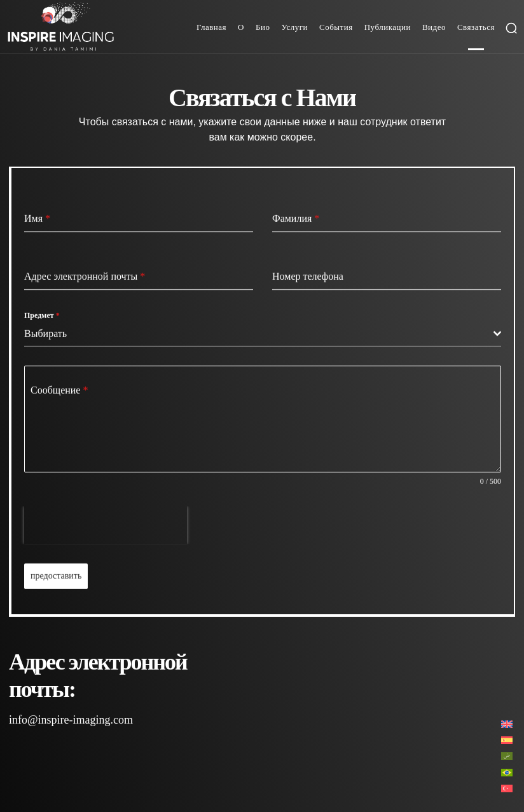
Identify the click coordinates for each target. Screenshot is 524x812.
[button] (511, 28)
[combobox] (263, 334)
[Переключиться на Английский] (507, 724)
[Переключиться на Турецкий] (507, 788)
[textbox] (259, 334)
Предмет (42, 315)
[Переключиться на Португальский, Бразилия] (507, 772)
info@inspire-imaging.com (71, 720)
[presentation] (106, 525)
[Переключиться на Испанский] (507, 740)
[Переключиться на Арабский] (507, 756)
